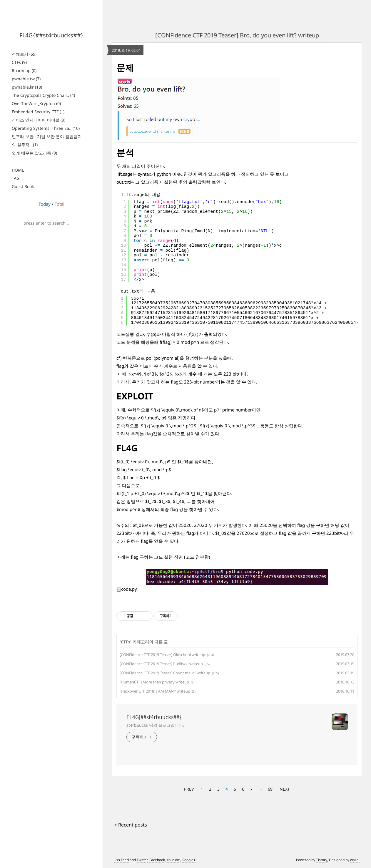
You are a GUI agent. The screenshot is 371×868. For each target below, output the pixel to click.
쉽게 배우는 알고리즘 (34, 153)
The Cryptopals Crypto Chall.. (43, 95)
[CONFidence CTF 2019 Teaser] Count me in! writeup (165, 673)
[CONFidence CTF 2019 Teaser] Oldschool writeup (162, 655)
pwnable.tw (26, 79)
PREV (189, 789)
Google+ (189, 860)
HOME (18, 170)
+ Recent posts (131, 825)
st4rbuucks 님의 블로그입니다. (155, 725)
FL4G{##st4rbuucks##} (51, 35)
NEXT (285, 789)
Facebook (157, 860)
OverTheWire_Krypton (36, 103)
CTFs (19, 62)
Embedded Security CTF (38, 112)
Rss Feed (122, 860)
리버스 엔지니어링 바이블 (39, 120)
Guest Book (23, 186)
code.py (127, 589)
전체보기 (24, 54)
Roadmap (24, 70)
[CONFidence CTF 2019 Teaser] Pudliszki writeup (161, 664)
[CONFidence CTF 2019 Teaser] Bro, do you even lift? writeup (237, 35)
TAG (16, 178)
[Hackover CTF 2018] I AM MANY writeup (155, 691)
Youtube (173, 860)
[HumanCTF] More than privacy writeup (154, 682)
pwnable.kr (27, 87)
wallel (355, 860)
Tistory (322, 860)
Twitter (142, 860)
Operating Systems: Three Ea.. (46, 128)
